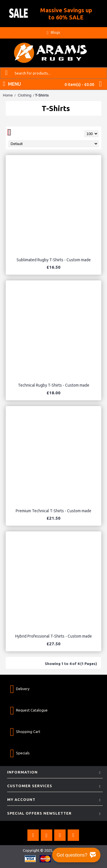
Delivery (20, 689)
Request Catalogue (29, 710)
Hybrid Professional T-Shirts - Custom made (53, 636)
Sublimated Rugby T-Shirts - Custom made (54, 260)
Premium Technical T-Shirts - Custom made (53, 511)
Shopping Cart (25, 732)
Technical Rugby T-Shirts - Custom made (54, 385)
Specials (20, 753)
